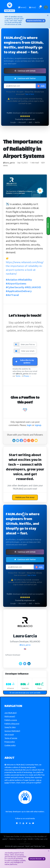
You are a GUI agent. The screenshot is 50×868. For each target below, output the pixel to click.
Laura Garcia (25, 637)
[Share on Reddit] (29, 440)
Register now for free (36, 21)
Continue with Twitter (25, 78)
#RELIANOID (33, 287)
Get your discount (37, 859)
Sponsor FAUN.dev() (12, 731)
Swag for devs (10, 727)
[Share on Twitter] (18, 440)
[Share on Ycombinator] (32, 440)
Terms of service (11, 738)
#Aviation (12, 280)
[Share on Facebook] (21, 440)
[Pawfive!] (25, 410)
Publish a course (11, 720)
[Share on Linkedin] (14, 440)
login (29, 425)
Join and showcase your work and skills (25, 693)
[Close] (48, 15)
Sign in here (30, 94)
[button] (40, 8)
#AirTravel (12, 295)
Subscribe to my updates (25, 361)
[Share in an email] (36, 440)
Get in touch (9, 735)
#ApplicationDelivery (19, 291)
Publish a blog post (12, 724)
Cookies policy (10, 745)
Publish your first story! (25, 497)
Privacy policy (10, 742)
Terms (19, 376)
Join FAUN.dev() (11, 713)
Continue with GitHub (25, 71)
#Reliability (25, 280)
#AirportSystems (16, 284)
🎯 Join (41, 86)
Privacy (27, 376)
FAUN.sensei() (10, 716)
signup (38, 425)
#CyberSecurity (15, 287)
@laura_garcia (9, 163)
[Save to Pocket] (25, 440)
